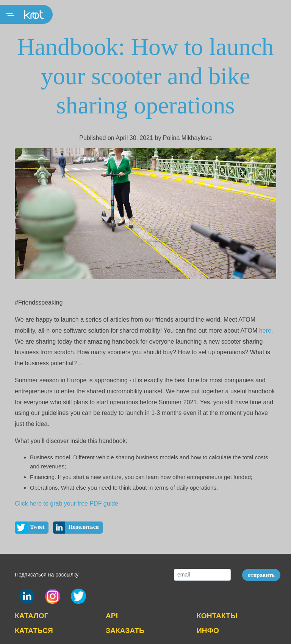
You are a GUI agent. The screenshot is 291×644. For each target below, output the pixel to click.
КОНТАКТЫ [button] (217, 616)
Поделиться (76, 528)
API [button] (112, 616)
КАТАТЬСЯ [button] (34, 631)
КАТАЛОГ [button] (31, 616)
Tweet (30, 528)
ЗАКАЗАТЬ (125, 631)
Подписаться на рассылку (47, 575)
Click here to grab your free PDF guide (66, 503)
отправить (261, 575)
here (265, 331)
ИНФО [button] (208, 631)
